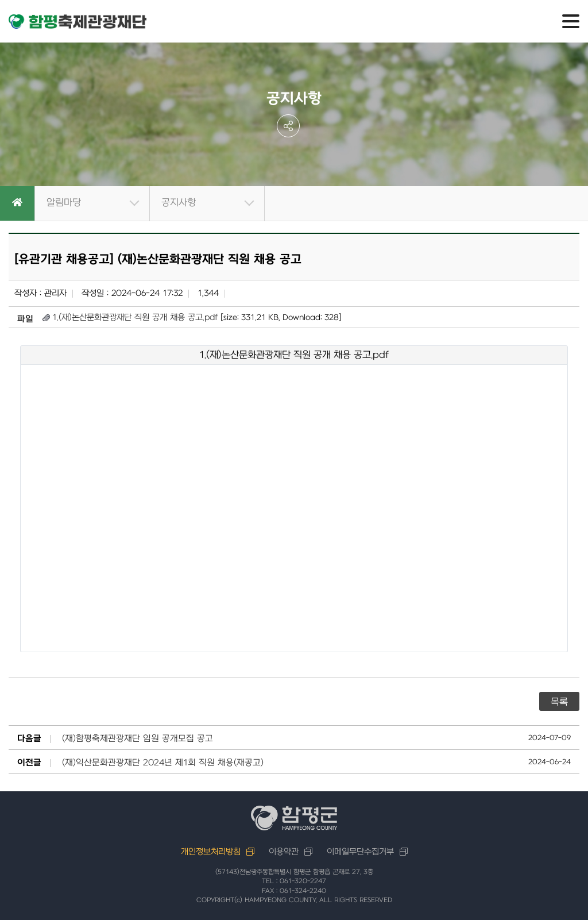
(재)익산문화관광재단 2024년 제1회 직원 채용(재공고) (163, 763)
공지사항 (179, 203)
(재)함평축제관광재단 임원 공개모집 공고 (138, 739)
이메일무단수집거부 (360, 852)
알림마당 (64, 203)
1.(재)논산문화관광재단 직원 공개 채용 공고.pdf (135, 317)
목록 (559, 702)
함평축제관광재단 (78, 22)
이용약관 (284, 852)
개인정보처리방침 (211, 852)
